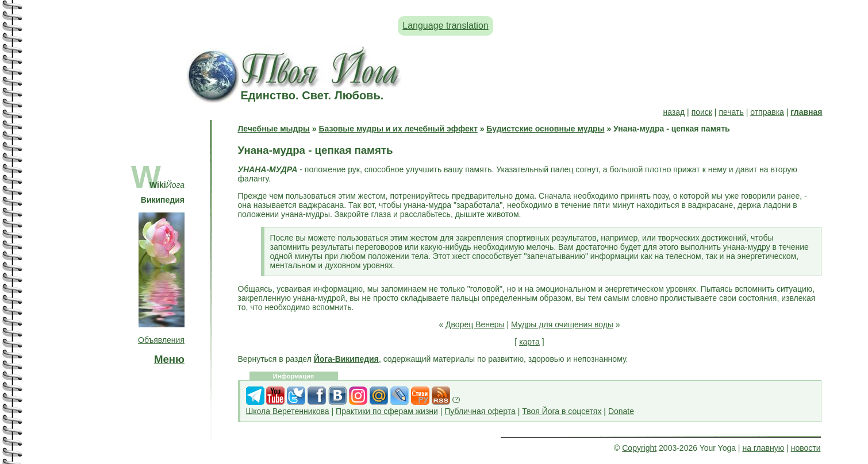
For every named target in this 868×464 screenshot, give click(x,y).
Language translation (445, 26)
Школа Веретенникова (288, 411)
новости (806, 448)
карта (529, 342)
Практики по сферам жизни (387, 411)
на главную (763, 448)
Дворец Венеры (475, 324)
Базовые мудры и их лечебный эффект (398, 129)
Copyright (639, 448)
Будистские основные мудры (545, 129)
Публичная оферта (480, 411)
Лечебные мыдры (274, 129)
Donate (621, 411)
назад (674, 112)
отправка (767, 112)
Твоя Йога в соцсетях (562, 411)
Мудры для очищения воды (562, 324)
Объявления (161, 340)
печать (731, 112)
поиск (702, 112)
